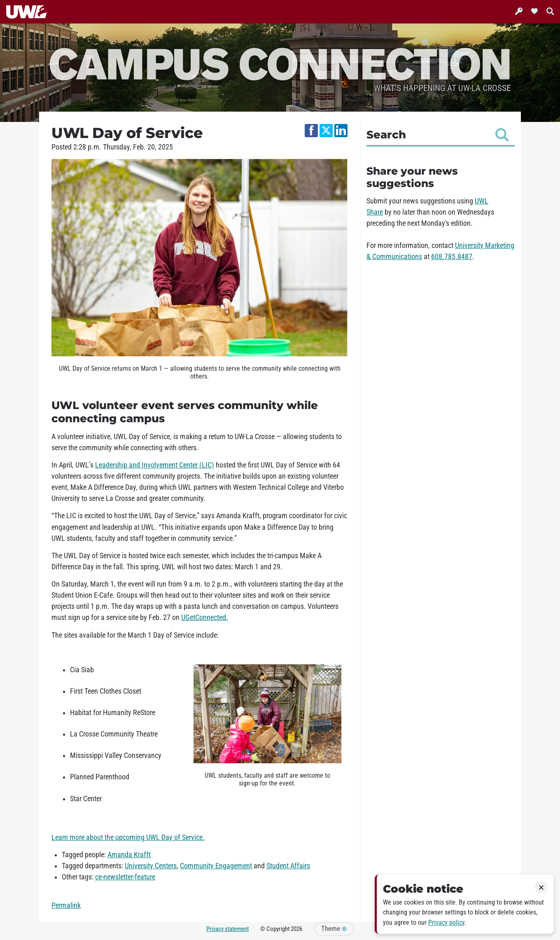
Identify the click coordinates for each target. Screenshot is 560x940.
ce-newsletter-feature (125, 877)
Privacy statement (227, 929)
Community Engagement (216, 866)
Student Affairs (288, 866)
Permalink (66, 905)
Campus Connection (280, 63)
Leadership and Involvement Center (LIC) (155, 465)
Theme (334, 929)
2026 (296, 929)
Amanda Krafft (129, 855)
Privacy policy (446, 922)
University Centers (151, 866)
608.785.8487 (452, 257)
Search (437, 135)
